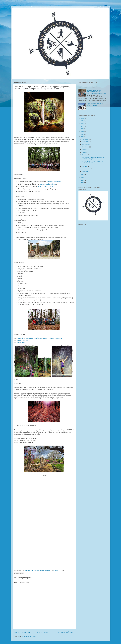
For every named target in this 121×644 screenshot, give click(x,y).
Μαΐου (84, 152)
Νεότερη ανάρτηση (22, 632)
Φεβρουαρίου (86, 169)
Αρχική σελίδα (43, 632)
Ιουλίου (85, 150)
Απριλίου (85, 155)
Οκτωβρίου (86, 142)
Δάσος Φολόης (23, 342)
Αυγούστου (86, 147)
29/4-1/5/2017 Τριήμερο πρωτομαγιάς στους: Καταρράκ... (93, 158)
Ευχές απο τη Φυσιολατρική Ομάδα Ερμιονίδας (95, 105)
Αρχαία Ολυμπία (22, 340)
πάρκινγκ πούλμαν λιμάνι (48, 184)
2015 (82, 177)
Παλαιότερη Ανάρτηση (65, 632)
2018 (82, 134)
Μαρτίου (85, 166)
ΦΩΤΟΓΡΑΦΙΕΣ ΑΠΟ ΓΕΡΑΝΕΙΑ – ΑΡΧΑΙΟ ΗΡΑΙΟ (92, 162)
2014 (82, 180)
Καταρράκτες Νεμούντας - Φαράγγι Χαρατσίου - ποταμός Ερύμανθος (40, 338)
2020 (82, 129)
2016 (82, 175)
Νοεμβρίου (86, 139)
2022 (82, 126)
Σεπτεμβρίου (86, 144)
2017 (82, 137)
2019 (82, 131)
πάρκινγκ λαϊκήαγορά (54, 182)
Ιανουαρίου (86, 172)
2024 (82, 121)
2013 (82, 183)
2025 (82, 118)
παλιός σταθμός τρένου (46, 187)
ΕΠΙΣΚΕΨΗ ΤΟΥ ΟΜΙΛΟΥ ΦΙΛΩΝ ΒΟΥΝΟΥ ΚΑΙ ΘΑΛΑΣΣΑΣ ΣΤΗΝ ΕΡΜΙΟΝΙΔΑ (96, 92)
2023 (82, 124)
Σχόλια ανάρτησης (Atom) (30, 636)
